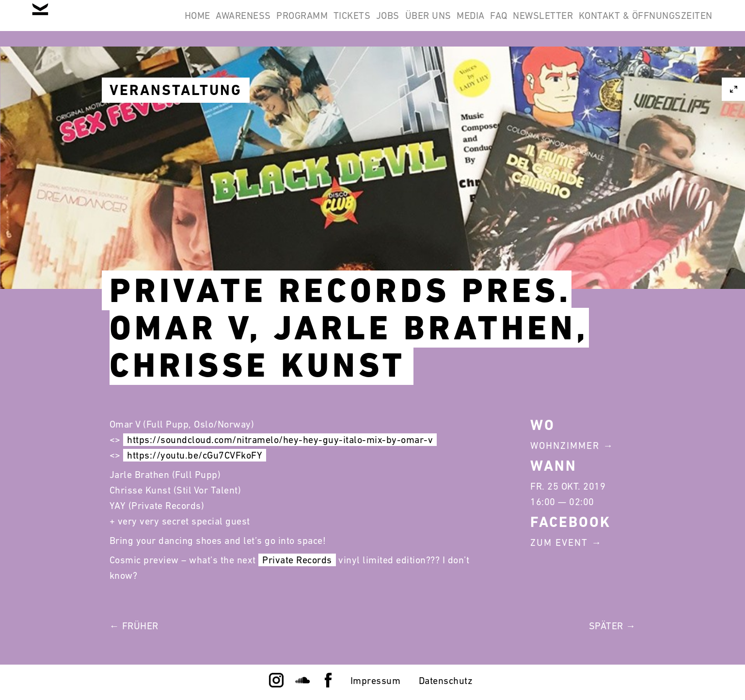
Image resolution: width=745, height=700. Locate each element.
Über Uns (524, 23)
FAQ (619, 23)
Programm (360, 23)
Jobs (471, 23)
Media (579, 23)
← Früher (134, 626)
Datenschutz (446, 681)
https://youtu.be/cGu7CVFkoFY (195, 455)
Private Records (297, 560)
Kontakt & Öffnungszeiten (639, 70)
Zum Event (559, 542)
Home (230, 23)
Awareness (289, 23)
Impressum (376, 681)
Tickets (422, 23)
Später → (612, 626)
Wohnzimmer (565, 445)
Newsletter (676, 23)
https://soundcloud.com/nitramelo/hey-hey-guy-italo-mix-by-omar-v (280, 440)
